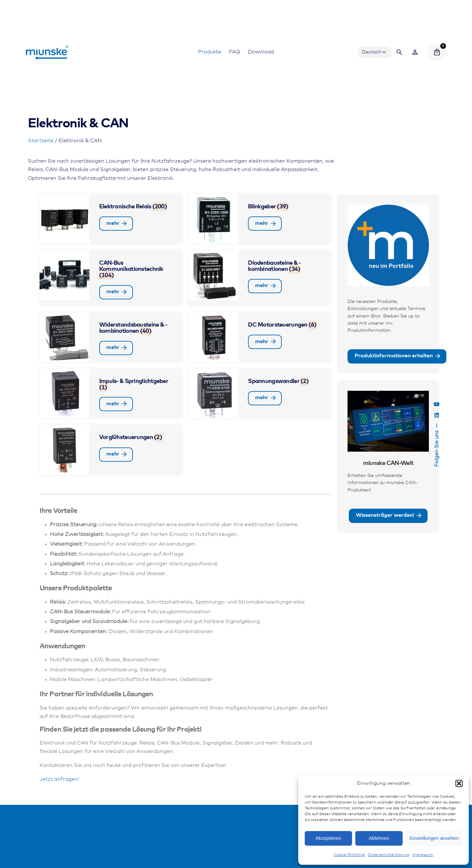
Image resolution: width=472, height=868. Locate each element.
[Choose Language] (375, 52)
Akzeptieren (328, 838)
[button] (459, 783)
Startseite (41, 141)
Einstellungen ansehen (434, 838)
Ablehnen (379, 838)
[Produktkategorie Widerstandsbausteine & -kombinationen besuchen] (111, 337)
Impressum (423, 855)
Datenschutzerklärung (389, 855)
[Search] (399, 52)
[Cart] (437, 52)
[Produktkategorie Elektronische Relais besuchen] (111, 219)
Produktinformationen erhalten (398, 356)
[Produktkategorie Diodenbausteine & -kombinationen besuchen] (260, 278)
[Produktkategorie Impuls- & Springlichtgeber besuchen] (111, 394)
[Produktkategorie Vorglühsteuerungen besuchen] (111, 450)
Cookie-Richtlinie (349, 855)
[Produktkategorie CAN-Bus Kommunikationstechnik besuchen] (111, 278)
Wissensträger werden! (389, 516)
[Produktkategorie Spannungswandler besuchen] (260, 394)
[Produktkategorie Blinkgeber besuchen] (260, 219)
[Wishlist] (415, 52)
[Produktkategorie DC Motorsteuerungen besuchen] (260, 337)
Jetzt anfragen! (59, 779)
